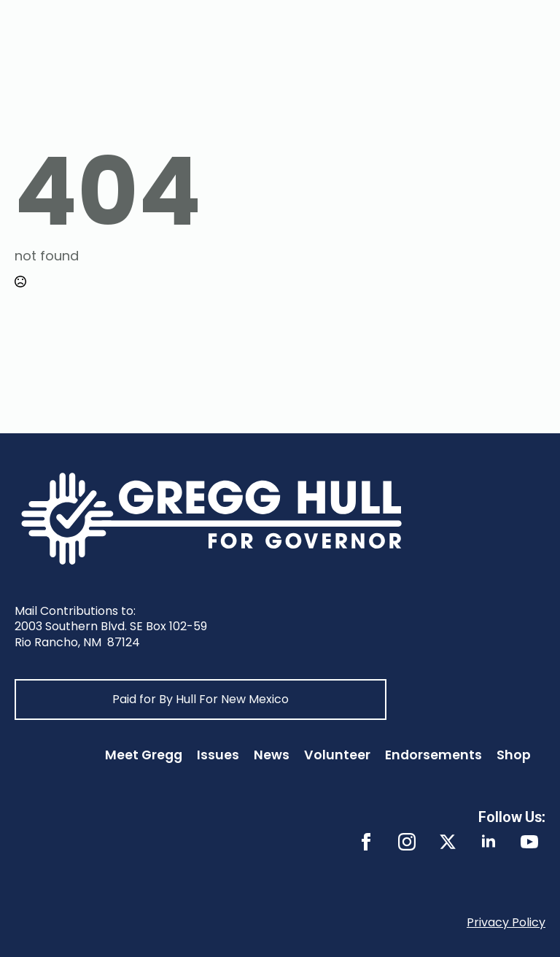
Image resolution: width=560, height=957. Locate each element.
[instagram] (407, 842)
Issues (218, 755)
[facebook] (366, 842)
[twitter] (448, 842)
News (272, 755)
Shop (514, 755)
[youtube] (529, 842)
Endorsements (433, 755)
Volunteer (337, 755)
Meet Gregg (144, 755)
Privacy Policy (506, 922)
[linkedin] (489, 842)
